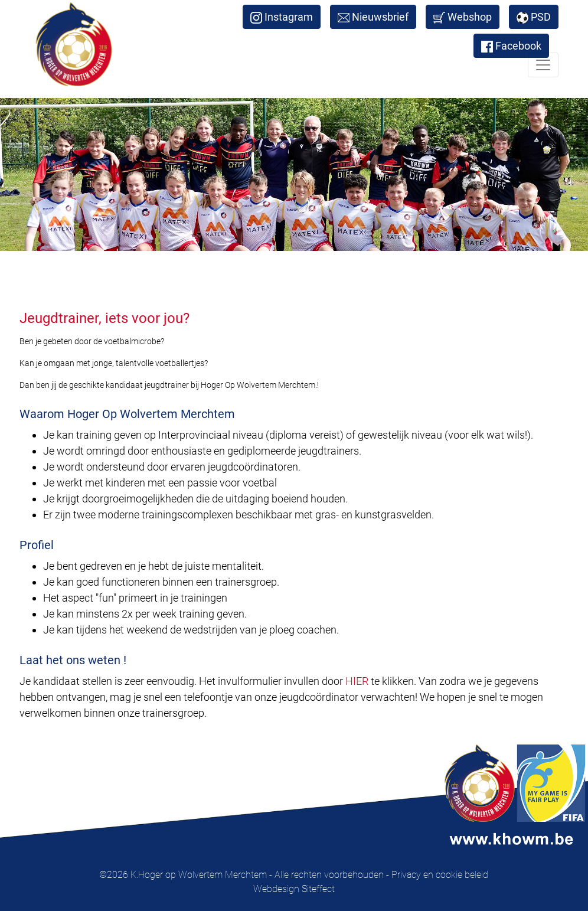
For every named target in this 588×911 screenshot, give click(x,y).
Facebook (511, 46)
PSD (534, 17)
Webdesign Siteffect (294, 889)
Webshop (463, 17)
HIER (357, 681)
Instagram (282, 17)
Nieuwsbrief (373, 17)
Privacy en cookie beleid (440, 875)
